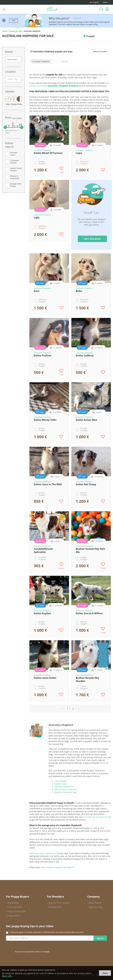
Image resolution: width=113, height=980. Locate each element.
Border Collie (61, 784)
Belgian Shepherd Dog (65, 792)
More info (7, 976)
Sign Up (100, 938)
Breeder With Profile (16, 185)
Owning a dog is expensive (42, 853)
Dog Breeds (13, 903)
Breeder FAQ (55, 907)
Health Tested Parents (16, 169)
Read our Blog (96, 907)
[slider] (5, 127)
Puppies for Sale (15, 31)
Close (105, 973)
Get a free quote (92, 239)
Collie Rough (61, 781)
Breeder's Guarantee (15, 177)
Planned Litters (14, 154)
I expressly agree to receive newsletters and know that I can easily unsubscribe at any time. (47, 932)
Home (5, 31)
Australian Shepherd (41, 61)
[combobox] (13, 59)
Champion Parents (14, 162)
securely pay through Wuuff (97, 817)
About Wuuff (95, 903)
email (47, 952)
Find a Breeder (15, 907)
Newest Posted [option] (100, 51)
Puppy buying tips (16, 911)
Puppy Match (14, 916)
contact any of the (54, 86)
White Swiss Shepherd (65, 789)
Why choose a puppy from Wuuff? (58, 867)
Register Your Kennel (59, 903)
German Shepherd (64, 787)
